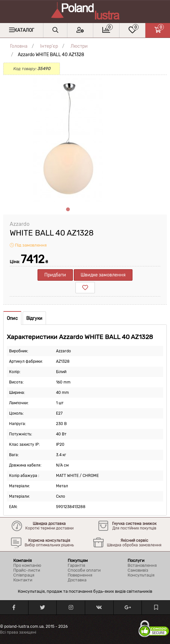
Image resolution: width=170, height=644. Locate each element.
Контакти (23, 580)
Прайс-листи (27, 570)
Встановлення (142, 565)
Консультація (141, 575)
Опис (12, 318)
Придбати (55, 275)
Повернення (80, 575)
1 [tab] (68, 210)
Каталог (24, 30)
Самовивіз (138, 570)
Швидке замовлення (103, 275)
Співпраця (24, 575)
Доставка (77, 580)
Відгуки (34, 318)
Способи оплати (84, 570)
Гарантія (76, 565)
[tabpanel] (68, 140)
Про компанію (27, 565)
